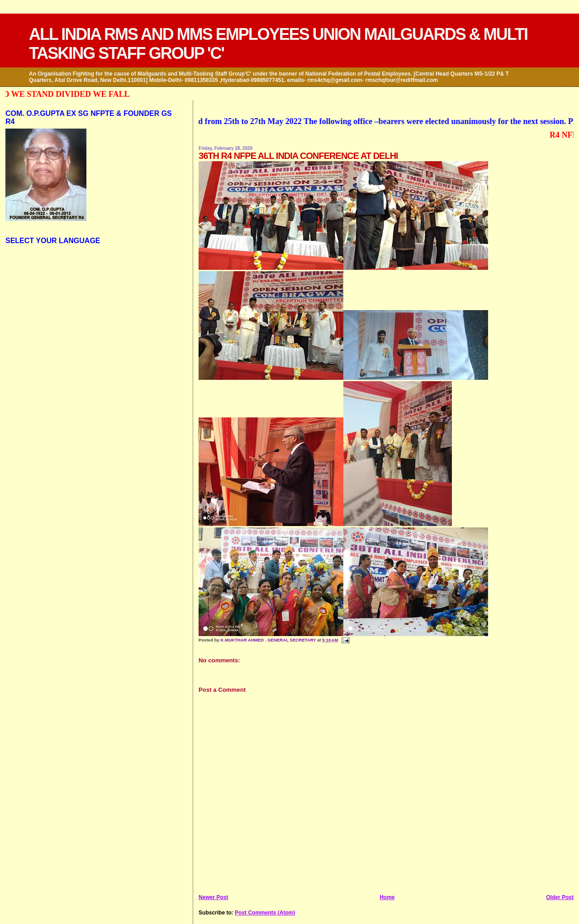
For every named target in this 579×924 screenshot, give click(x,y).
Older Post (560, 897)
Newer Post (213, 897)
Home (387, 897)
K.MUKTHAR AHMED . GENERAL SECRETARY (269, 640)
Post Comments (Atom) (265, 913)
